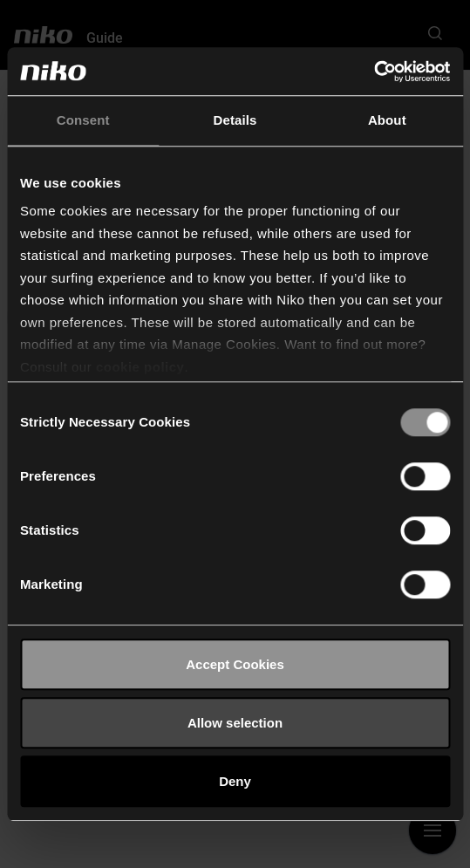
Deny (235, 781)
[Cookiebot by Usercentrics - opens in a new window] (374, 72)
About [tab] (387, 120)
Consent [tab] (83, 120)
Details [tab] (235, 120)
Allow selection (235, 723)
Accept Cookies (235, 664)
